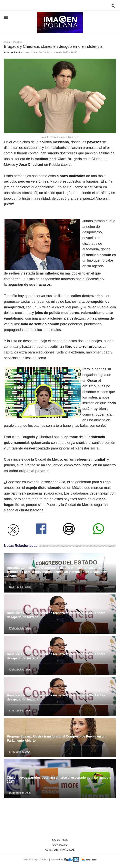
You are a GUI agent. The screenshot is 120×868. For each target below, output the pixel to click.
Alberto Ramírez (14, 52)
